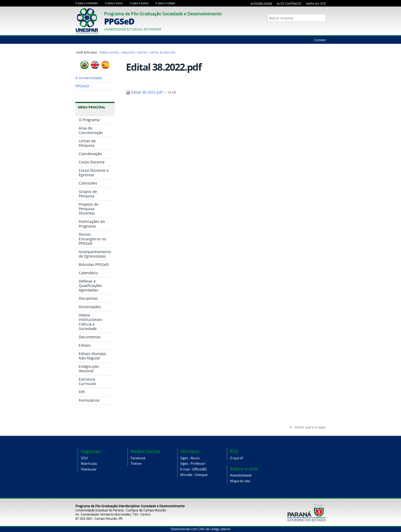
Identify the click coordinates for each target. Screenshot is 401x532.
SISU (84, 458)
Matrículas (89, 464)
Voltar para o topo (310, 427)
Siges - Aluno (190, 458)
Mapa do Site (316, 4)
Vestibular (89, 469)
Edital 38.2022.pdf (145, 92)
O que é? (237, 458)
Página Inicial (109, 52)
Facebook (138, 458)
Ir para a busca (142, 3)
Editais (142, 52)
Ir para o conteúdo (89, 3)
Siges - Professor (193, 464)
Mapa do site (240, 481)
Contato (320, 40)
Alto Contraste (289, 4)
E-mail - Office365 (193, 469)
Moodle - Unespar (194, 475)
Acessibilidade (261, 4)
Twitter (136, 464)
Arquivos (128, 52)
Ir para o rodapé (168, 3)
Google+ (323, 28)
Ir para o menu (116, 3)
